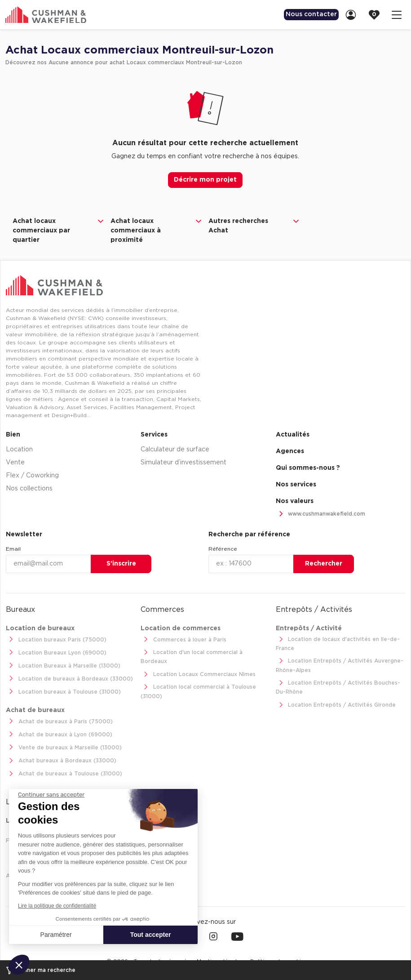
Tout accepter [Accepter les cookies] (151, 935)
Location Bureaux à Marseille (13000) (63, 665)
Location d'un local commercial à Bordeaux (192, 655)
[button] (19, 965)
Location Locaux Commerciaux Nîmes (198, 674)
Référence (223, 548)
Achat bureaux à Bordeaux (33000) (61, 760)
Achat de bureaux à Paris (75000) (59, 721)
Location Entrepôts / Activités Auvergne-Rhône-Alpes (340, 664)
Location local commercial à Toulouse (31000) (198, 690)
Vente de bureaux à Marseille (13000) (64, 747)
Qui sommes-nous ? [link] (308, 467)
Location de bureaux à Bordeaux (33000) (69, 678)
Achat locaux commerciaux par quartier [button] (59, 230)
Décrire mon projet (205, 180)
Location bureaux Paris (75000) (56, 639)
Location (19, 449)
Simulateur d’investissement (183, 462)
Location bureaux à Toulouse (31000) (63, 691)
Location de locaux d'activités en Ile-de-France (338, 642)
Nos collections (29, 488)
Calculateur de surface (175, 449)
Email (13, 548)
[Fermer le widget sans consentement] (51, 795)
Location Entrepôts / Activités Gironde (336, 704)
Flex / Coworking (32, 475)
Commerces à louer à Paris (183, 639)
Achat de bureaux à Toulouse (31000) (64, 773)
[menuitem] (305, 15)
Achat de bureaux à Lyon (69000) (59, 734)
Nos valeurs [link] (295, 500)
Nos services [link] (296, 484)
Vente (15, 462)
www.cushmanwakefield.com (321, 513)
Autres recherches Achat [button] (255, 225)
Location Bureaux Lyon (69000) (56, 652)
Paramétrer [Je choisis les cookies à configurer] (56, 935)
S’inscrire (121, 563)
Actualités (293, 434)
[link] (354, 15)
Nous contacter (305, 14)
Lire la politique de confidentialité (57, 906)
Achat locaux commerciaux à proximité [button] (157, 230)
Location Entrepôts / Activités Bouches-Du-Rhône (338, 686)
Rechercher (324, 563)
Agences (290, 450)
